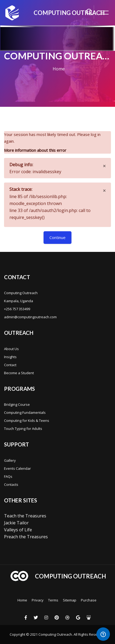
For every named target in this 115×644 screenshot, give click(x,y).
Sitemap (70, 600)
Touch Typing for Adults (23, 429)
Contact (10, 365)
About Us (11, 349)
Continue (57, 237)
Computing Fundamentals (25, 412)
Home (59, 69)
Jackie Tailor (16, 523)
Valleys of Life (18, 530)
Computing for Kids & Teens (27, 421)
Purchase (89, 600)
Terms (53, 600)
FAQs (8, 476)
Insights (10, 357)
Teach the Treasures (25, 516)
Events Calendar (17, 468)
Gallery (10, 460)
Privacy (38, 600)
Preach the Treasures (26, 537)
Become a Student (19, 373)
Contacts (11, 484)
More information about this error (35, 150)
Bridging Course (17, 404)
